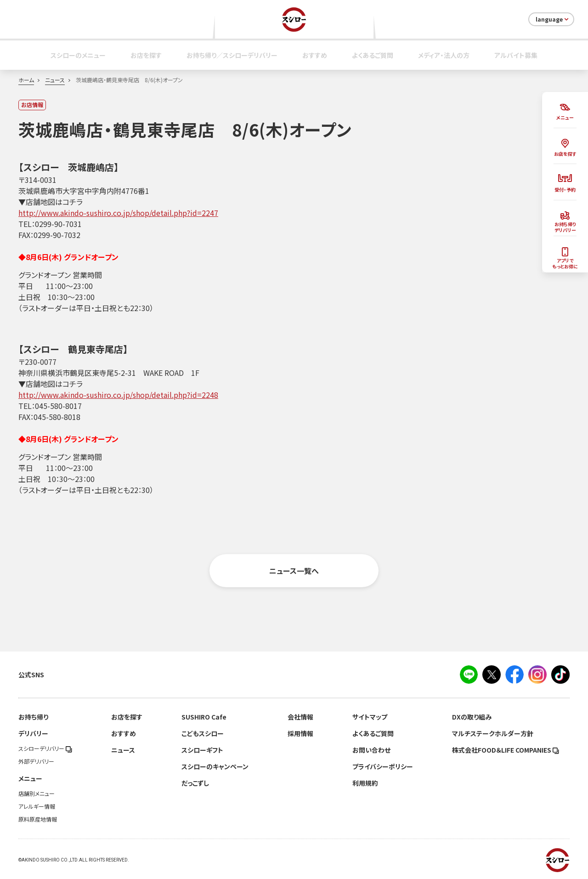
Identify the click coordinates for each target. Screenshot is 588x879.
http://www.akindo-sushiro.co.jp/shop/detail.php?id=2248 (118, 395)
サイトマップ (370, 717)
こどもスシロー (203, 733)
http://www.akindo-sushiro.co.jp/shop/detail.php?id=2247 (118, 213)
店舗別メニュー (37, 794)
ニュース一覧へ (294, 571)
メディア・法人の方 (444, 55)
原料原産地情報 (38, 819)
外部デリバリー (36, 761)
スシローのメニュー (78, 55)
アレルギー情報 (37, 806)
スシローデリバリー (45, 749)
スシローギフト (202, 750)
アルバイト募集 (516, 55)
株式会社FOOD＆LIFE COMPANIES (506, 750)
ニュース (55, 80)
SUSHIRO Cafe (204, 717)
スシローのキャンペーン (215, 766)
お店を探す (146, 55)
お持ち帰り (33, 717)
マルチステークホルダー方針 (493, 733)
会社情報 (300, 717)
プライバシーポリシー (383, 766)
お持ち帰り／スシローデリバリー (232, 55)
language (553, 19)
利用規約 (365, 783)
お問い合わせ (371, 750)
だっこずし (195, 783)
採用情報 (300, 733)
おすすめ (315, 55)
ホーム (26, 80)
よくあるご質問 (373, 55)
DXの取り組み (472, 717)
